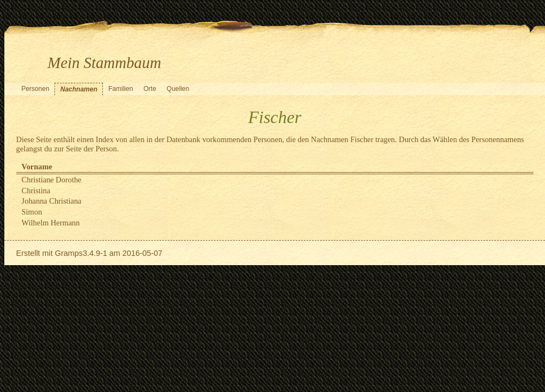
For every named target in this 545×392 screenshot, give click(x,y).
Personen (35, 89)
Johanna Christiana (52, 201)
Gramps (69, 253)
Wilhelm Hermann (51, 223)
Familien (121, 89)
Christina (36, 191)
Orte (150, 89)
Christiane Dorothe (52, 180)
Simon (32, 212)
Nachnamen (79, 89)
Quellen (178, 89)
